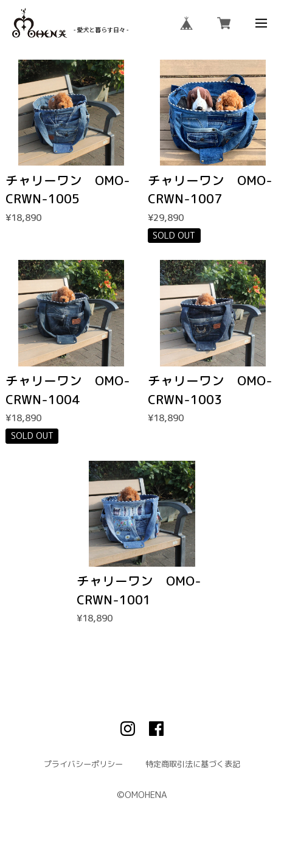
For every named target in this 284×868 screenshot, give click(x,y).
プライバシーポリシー (83, 764)
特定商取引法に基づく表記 (193, 764)
